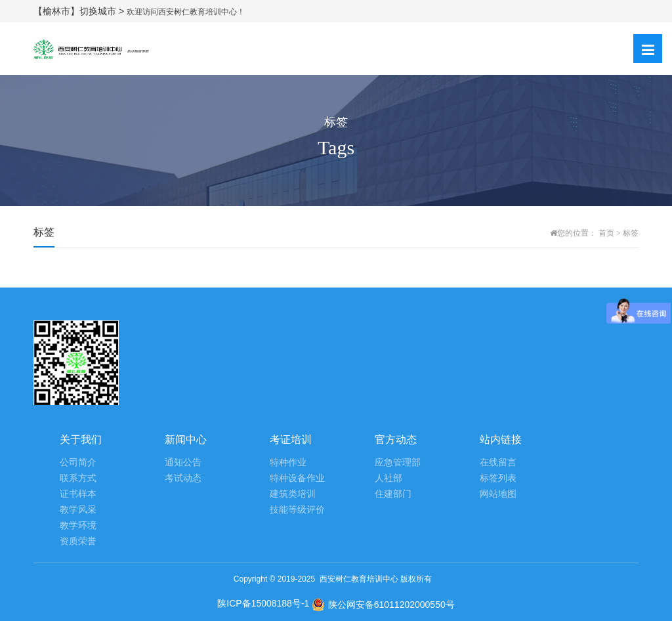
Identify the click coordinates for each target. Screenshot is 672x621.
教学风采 (78, 510)
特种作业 (288, 462)
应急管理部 (398, 462)
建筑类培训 (293, 494)
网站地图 (498, 494)
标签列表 (498, 478)
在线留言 (498, 462)
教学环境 (78, 525)
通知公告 (183, 462)
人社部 (388, 478)
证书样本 (78, 494)
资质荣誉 (78, 541)
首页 (606, 233)
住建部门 (393, 494)
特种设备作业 (297, 478)
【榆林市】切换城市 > (80, 11)
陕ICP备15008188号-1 (263, 603)
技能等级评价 (297, 510)
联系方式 (78, 478)
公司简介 (78, 462)
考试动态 (183, 478)
